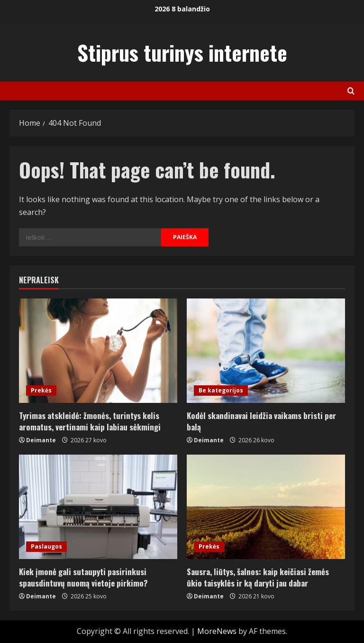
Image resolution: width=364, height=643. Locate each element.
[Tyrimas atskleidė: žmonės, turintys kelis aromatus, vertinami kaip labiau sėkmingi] (98, 351)
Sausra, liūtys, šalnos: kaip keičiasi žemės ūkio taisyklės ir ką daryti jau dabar (258, 577)
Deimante (41, 440)
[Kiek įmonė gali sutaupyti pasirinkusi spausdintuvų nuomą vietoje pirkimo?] (98, 507)
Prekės (41, 390)
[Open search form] (351, 91)
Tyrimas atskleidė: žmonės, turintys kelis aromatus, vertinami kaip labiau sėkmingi (90, 421)
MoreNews (217, 631)
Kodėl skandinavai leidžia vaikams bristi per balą (261, 421)
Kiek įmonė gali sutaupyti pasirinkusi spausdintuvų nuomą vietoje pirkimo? (83, 577)
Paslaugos (46, 546)
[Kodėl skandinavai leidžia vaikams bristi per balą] (266, 351)
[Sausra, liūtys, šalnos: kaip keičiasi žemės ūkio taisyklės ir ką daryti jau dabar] (266, 507)
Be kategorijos (221, 390)
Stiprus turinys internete (182, 52)
